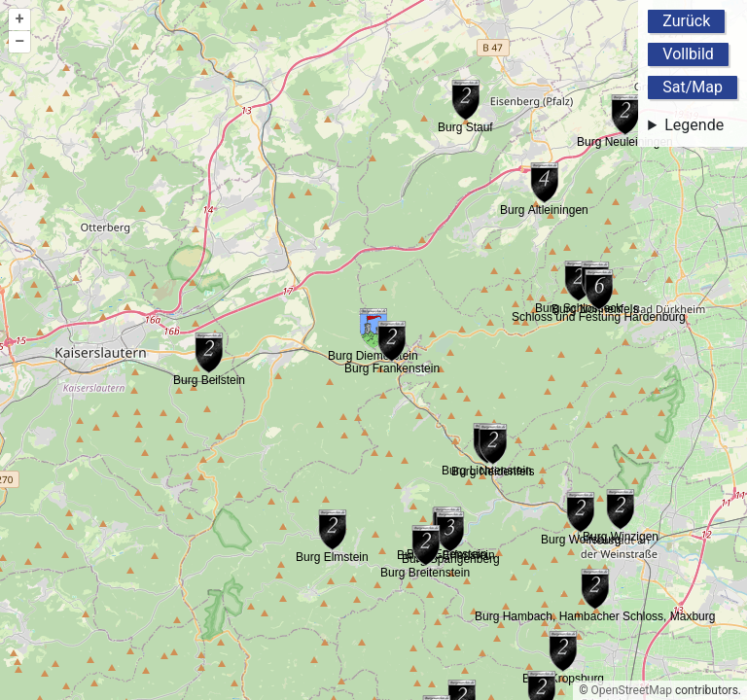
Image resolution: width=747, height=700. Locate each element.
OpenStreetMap (632, 690)
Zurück (686, 21)
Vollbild (688, 54)
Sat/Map (693, 87)
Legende (694, 125)
